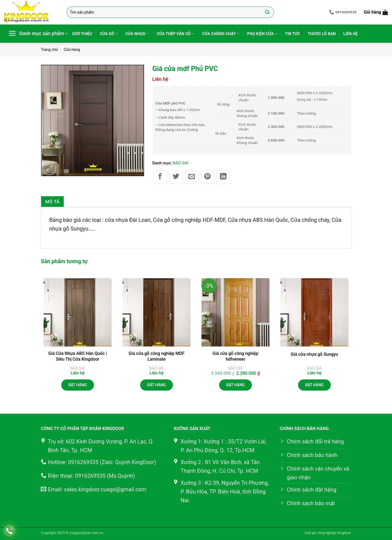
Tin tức (293, 34)
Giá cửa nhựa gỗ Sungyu (314, 354)
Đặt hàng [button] (235, 385)
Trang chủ (49, 50)
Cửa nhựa (137, 34)
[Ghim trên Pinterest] (208, 177)
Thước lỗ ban (322, 34)
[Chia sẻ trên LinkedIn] (223, 177)
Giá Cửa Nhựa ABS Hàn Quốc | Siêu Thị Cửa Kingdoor (78, 356)
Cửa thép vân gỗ (176, 34)
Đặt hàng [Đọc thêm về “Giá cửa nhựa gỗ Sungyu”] (314, 385)
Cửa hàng (72, 50)
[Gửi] (267, 12)
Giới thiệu (82, 34)
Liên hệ (350, 34)
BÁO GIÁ (181, 163)
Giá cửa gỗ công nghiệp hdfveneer (235, 356)
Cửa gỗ (109, 34)
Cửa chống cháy (221, 34)
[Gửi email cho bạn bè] (192, 177)
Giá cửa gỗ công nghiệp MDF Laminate (157, 356)
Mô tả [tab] (52, 202)
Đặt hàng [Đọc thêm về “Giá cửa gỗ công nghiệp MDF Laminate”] (157, 385)
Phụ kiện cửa (262, 34)
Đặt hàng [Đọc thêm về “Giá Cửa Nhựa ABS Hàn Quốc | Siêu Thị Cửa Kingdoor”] (78, 385)
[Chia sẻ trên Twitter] (176, 177)
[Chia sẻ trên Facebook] (160, 177)
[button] (376, 12)
